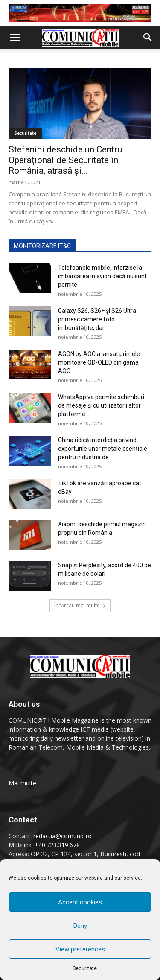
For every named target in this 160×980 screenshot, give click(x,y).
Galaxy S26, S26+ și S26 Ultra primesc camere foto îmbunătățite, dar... (97, 319)
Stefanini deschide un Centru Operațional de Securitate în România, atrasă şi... (65, 160)
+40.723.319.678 (57, 845)
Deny (80, 926)
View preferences (80, 949)
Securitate (85, 968)
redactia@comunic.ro (63, 836)
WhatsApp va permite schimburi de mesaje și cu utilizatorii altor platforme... (101, 405)
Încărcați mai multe (80, 605)
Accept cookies (80, 902)
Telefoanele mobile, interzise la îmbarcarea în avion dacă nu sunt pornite (102, 276)
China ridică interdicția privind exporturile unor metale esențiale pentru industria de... (103, 449)
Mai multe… (25, 783)
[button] (15, 38)
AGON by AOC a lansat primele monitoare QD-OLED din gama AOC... (99, 362)
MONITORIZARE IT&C (42, 246)
